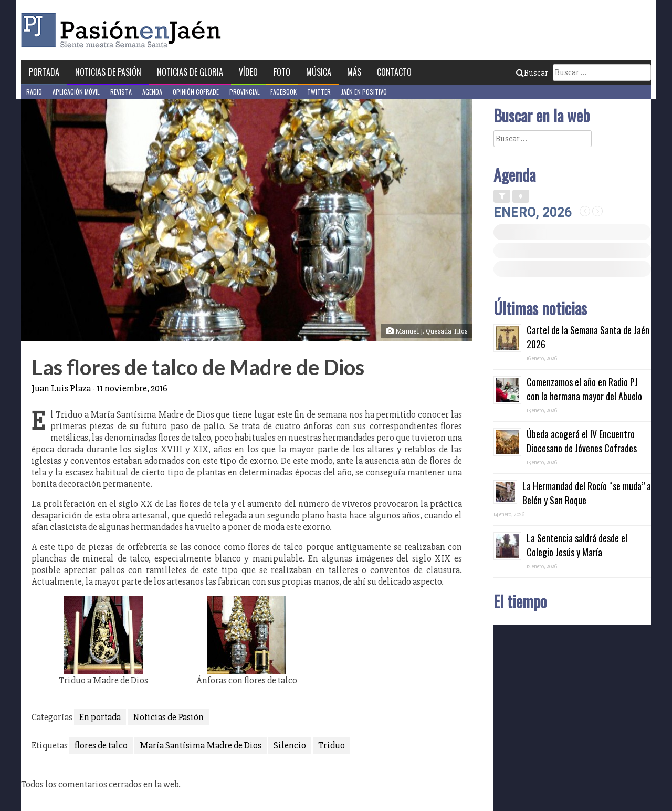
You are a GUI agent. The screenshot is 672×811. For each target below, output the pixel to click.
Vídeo (248, 72)
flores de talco (101, 745)
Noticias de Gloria (190, 72)
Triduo (332, 745)
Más (354, 72)
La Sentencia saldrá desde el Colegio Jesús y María (577, 545)
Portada (44, 72)
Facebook (283, 92)
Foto (282, 72)
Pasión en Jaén (124, 30)
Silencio (290, 745)
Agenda (152, 92)
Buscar (532, 73)
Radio (34, 92)
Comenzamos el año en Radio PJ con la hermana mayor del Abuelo (584, 389)
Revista (121, 92)
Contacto (394, 72)
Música (319, 72)
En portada (100, 717)
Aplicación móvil (76, 92)
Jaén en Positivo (364, 92)
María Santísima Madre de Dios (201, 745)
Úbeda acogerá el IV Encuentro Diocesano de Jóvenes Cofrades (582, 441)
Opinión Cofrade (196, 92)
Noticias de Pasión (108, 72)
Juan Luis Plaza (61, 388)
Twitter (319, 92)
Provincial (245, 92)
